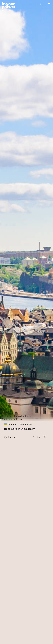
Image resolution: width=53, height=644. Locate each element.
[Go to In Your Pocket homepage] (9, 7)
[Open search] (41, 4)
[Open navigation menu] (49, 4)
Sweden (12, 424)
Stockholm (26, 424)
